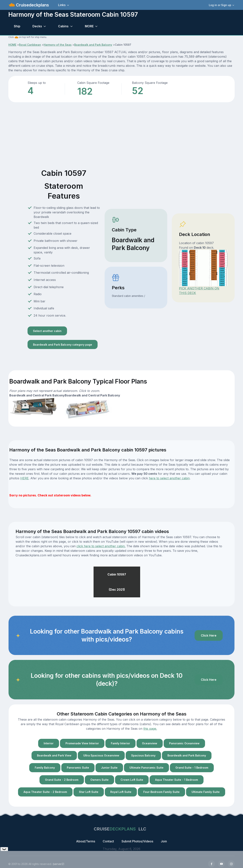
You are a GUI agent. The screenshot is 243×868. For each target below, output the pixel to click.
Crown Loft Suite (132, 780)
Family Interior (120, 743)
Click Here (209, 635)
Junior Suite (109, 768)
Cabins (63, 26)
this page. (150, 729)
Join (164, 841)
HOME (12, 45)
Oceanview (150, 743)
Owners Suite (99, 780)
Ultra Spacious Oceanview (101, 755)
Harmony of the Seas (58, 45)
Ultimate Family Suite (206, 792)
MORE (89, 26)
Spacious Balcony (143, 755)
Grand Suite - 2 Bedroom (62, 780)
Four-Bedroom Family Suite (161, 792)
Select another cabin (47, 331)
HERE (24, 478)
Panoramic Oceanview (184, 743)
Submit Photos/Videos (137, 841)
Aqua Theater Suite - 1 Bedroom (177, 780)
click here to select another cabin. (101, 546)
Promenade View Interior (82, 743)
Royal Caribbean (30, 45)
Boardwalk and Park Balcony (93, 45)
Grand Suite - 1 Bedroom (192, 768)
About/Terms (86, 841)
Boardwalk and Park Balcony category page (63, 345)
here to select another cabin (169, 478)
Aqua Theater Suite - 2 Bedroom (45, 792)
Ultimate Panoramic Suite (146, 768)
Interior (49, 743)
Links (62, 5)
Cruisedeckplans (32, 5)
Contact (108, 841)
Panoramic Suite (78, 768)
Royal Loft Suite (121, 792)
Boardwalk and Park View (54, 755)
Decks (37, 26)
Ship (17, 26)
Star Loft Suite (89, 792)
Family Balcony (45, 768)
